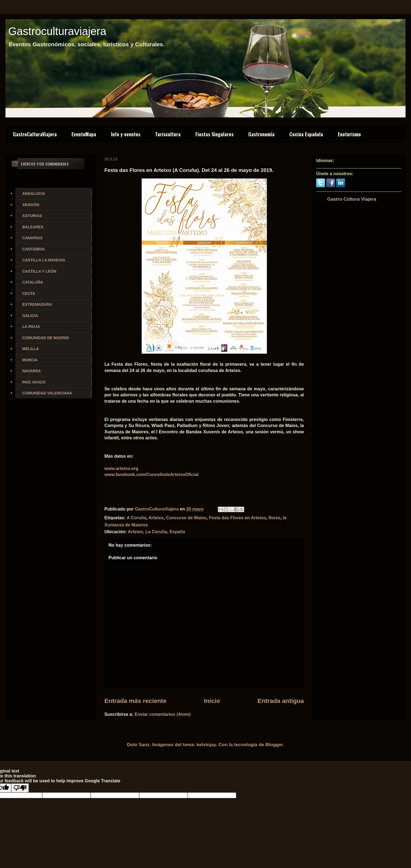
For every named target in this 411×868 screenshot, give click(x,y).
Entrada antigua (281, 701)
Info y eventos (126, 134)
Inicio (212, 701)
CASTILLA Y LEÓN (39, 271)
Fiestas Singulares (214, 134)
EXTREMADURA (37, 304)
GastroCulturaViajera (35, 134)
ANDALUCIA (34, 194)
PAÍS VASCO (34, 382)
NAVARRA (32, 371)
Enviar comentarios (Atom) (162, 714)
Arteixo (156, 518)
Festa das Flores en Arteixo (237, 518)
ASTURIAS (32, 216)
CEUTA (29, 293)
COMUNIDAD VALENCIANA (47, 393)
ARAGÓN (31, 205)
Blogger (274, 745)
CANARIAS (32, 238)
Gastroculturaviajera (57, 31)
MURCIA (30, 360)
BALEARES (33, 227)
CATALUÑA (33, 282)
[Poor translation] (20, 788)
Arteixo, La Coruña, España (157, 532)
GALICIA (30, 316)
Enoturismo (349, 134)
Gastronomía (261, 134)
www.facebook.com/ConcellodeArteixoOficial (151, 475)
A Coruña (136, 518)
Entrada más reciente (135, 701)
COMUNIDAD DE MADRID (45, 338)
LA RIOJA (31, 327)
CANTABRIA (33, 249)
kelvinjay (206, 745)
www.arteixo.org (121, 468)
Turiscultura (168, 134)
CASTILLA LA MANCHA (44, 260)
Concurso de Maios (186, 518)
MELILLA (31, 349)
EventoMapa (84, 134)
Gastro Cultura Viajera (352, 199)
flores (275, 518)
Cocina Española (306, 134)
